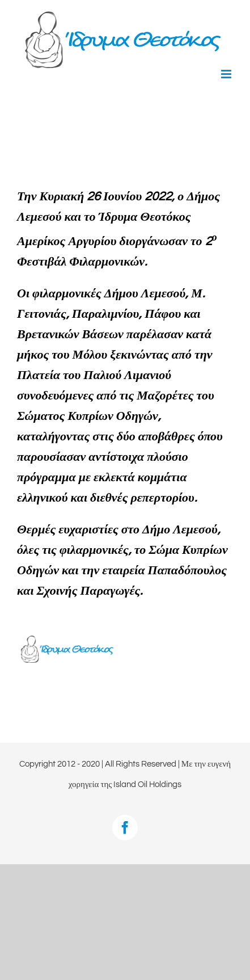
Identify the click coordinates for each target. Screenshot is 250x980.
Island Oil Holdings (147, 785)
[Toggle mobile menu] (227, 74)
